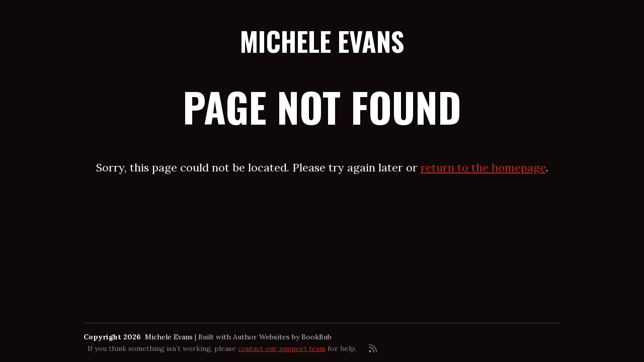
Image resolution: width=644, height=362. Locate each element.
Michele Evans (322, 41)
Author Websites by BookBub (282, 337)
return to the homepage (483, 167)
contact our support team (282, 348)
